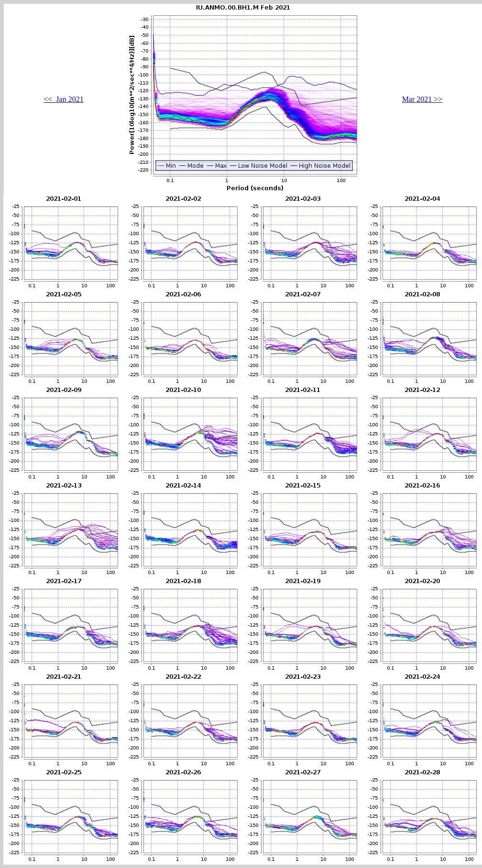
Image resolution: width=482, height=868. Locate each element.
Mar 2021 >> (422, 99)
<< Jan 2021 (63, 99)
